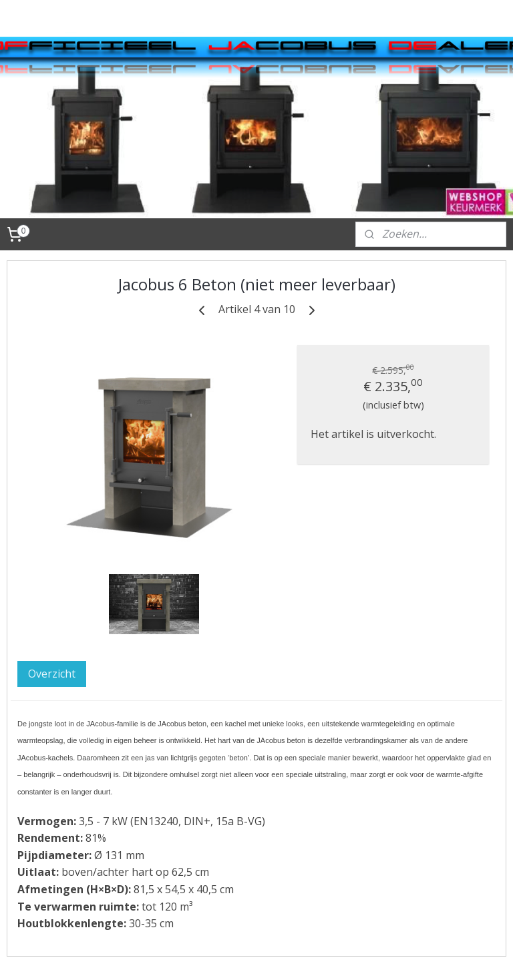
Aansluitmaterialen (79, 533)
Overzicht (198, 604)
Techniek (54, 589)
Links (45, 750)
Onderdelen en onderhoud (68, 561)
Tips (42, 611)
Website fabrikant (76, 727)
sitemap (251, 956)
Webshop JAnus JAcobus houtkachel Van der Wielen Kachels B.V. (78, 373)
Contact (51, 634)
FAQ (41, 786)
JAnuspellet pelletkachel (61, 482)
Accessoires (60, 510)
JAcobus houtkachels (62, 425)
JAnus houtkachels (78, 453)
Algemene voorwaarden (65, 699)
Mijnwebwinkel (447, 956)
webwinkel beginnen (330, 956)
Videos (48, 656)
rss (279, 956)
